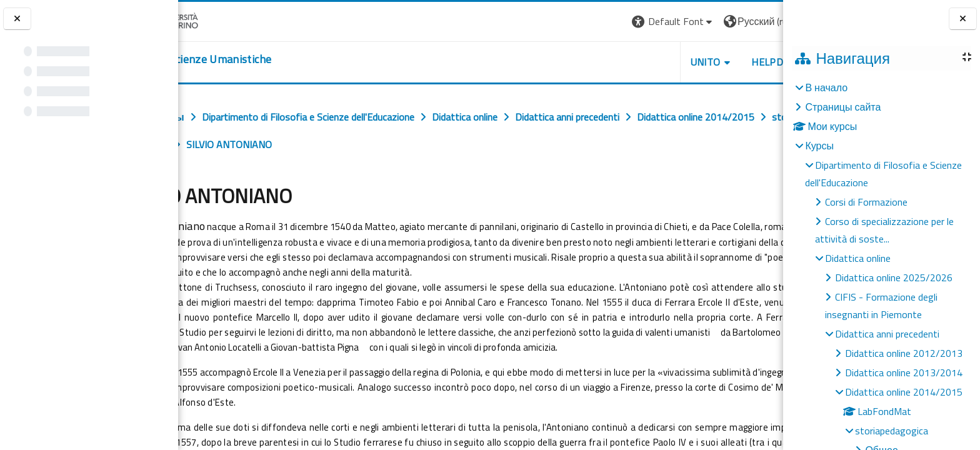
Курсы (819, 146)
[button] (605, 22)
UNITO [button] (637, 62)
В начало (826, 87)
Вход (762, 21)
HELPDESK (707, 62)
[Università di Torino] (217, 20)
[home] (255, 59)
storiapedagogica (892, 431)
